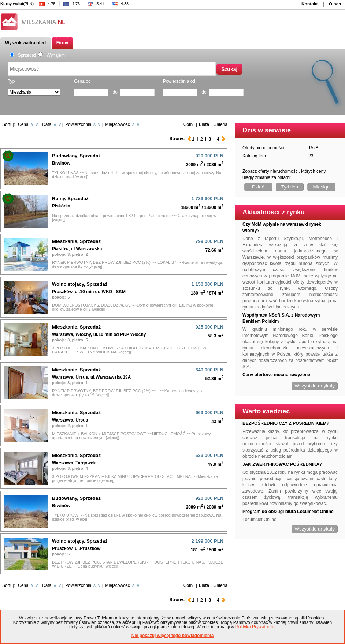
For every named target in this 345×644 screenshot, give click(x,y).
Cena (23, 124)
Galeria (220, 124)
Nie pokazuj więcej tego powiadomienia (173, 636)
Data (47, 124)
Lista (204, 124)
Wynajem (51, 55)
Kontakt (310, 4)
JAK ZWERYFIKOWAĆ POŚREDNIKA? (282, 464)
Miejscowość (118, 124)
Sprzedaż (23, 55)
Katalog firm (254, 156)
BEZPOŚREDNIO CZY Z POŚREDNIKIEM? (286, 423)
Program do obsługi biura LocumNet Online (288, 512)
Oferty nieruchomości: (264, 148)
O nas (335, 4)
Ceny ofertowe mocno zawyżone (276, 375)
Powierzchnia (78, 124)
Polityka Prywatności (256, 627)
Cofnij (189, 124)
